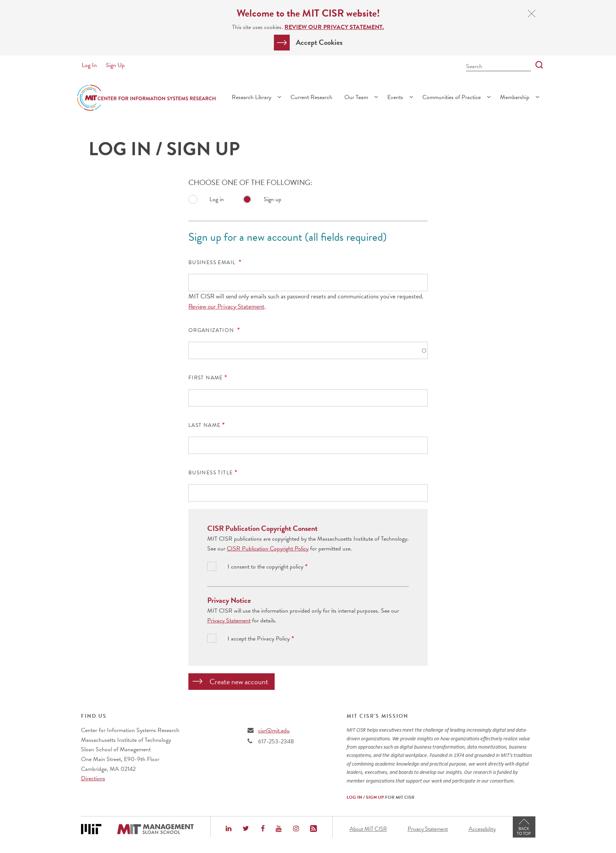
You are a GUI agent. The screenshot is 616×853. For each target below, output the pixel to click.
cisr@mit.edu (274, 731)
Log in (217, 199)
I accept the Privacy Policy (259, 639)
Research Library (251, 97)
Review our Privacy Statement (226, 306)
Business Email (213, 263)
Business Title (211, 473)
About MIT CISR (368, 829)
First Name (206, 378)
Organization (212, 330)
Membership (515, 97)
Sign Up (115, 65)
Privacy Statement (229, 621)
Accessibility (482, 829)
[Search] (537, 65)
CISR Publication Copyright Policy (268, 549)
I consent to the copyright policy (265, 567)
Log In (89, 65)
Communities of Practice (452, 97)
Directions (93, 778)
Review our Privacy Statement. (334, 27)
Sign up (273, 199)
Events (395, 97)
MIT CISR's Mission (378, 716)
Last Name (205, 425)
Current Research (311, 97)
